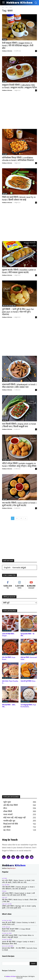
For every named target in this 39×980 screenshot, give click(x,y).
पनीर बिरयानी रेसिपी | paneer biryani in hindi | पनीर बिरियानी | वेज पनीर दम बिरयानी (18, 888)
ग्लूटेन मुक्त (5, 194)
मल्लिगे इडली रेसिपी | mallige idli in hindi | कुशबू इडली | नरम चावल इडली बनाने (19, 907)
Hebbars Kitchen (7, 51)
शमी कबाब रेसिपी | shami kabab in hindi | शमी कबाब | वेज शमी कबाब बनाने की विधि (18, 894)
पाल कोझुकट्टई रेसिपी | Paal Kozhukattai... (28, 706)
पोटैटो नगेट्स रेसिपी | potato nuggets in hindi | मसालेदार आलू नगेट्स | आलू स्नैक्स (19, 465)
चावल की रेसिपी (6, 885)
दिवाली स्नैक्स (5, 381)
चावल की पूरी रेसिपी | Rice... (29, 681)
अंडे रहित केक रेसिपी (7, 631)
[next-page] (25, 518)
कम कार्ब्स (5, 154)
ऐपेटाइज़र (5, 39)
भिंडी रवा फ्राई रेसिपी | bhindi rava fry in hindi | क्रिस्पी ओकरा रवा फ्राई (19, 198)
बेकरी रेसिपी (5, 702)
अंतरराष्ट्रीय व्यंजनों (6, 460)
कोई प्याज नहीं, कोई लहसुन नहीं (9, 306)
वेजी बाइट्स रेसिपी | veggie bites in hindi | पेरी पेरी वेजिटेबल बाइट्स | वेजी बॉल (18, 46)
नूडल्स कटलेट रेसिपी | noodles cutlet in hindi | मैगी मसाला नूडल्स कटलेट (19, 271)
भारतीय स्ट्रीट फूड (6, 927)
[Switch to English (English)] (7, 567)
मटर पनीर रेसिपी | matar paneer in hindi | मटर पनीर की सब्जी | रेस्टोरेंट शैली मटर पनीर (18, 881)
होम (3, 7)
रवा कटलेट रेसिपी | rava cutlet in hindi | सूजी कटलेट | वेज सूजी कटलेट (19, 504)
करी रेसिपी (5, 654)
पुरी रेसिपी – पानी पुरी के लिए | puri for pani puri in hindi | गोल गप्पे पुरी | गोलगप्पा (18, 312)
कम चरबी (5, 81)
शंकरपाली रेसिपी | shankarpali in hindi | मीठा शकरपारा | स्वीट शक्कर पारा (19, 386)
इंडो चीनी (4, 420)
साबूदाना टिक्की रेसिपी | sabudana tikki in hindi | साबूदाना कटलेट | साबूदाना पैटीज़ (19, 86)
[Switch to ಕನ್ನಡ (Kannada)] (19, 567)
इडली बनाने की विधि (7, 904)
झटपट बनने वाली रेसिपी (26, 631)
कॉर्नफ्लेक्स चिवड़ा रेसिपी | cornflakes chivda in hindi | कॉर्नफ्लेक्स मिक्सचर (18, 159)
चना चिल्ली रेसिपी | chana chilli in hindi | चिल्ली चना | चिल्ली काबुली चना (19, 425)
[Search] (33, 964)
